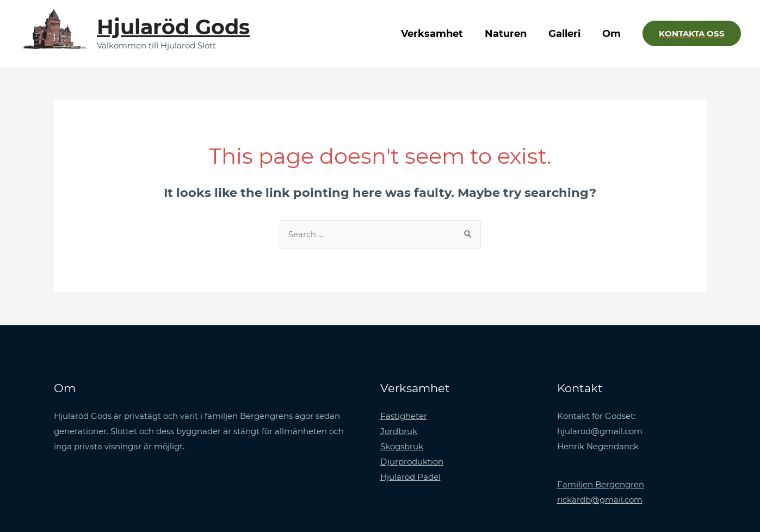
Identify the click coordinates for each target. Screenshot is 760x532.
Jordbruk (399, 432)
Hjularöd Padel (410, 477)
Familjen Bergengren (601, 485)
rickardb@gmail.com (600, 500)
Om (613, 34)
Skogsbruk (402, 447)
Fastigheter (404, 416)
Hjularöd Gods (173, 27)
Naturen (511, 34)
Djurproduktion (412, 462)
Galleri (568, 34)
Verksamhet (440, 34)
